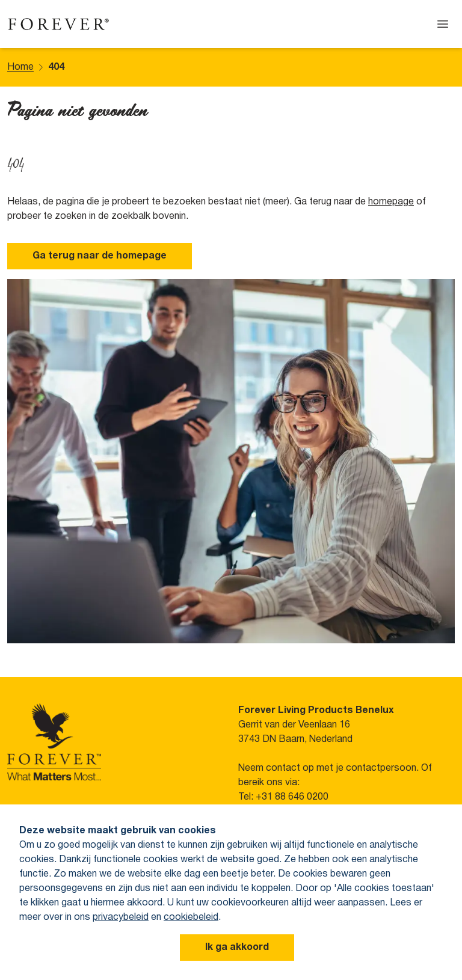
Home (20, 67)
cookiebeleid (191, 917)
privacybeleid (121, 917)
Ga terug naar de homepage (100, 256)
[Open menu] (443, 24)
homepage (391, 202)
